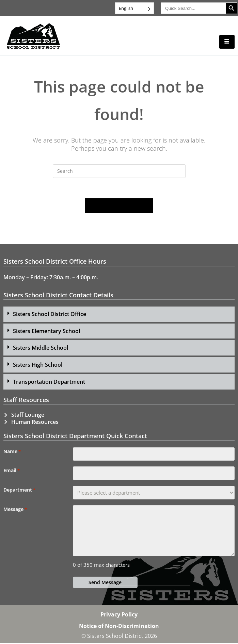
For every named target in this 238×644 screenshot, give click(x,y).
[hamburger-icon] (227, 42)
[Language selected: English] (134, 8)
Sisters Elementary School (46, 331)
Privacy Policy (119, 615)
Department (19, 491)
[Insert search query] (119, 171)
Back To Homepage (119, 206)
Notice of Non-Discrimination (119, 627)
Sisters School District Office (50, 314)
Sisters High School (38, 365)
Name (12, 452)
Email (12, 471)
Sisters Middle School (41, 348)
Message (15, 510)
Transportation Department (49, 382)
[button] (119, 315)
